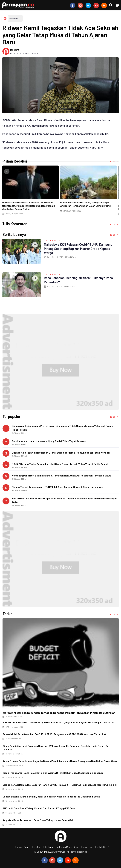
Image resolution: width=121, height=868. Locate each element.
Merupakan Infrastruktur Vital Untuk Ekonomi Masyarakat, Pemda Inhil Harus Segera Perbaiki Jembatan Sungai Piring (30, 206)
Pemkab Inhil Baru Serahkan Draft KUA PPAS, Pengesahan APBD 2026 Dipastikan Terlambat (54, 734)
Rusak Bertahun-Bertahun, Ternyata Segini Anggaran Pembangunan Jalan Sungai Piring (86, 204)
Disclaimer (87, 847)
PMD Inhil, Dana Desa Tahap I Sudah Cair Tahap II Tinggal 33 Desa (39, 808)
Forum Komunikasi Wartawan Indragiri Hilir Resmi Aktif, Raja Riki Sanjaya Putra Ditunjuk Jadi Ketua (58, 722)
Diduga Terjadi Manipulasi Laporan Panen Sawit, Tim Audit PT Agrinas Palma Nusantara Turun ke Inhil (60, 785)
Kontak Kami (102, 847)
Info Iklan (48, 847)
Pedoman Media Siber (67, 847)
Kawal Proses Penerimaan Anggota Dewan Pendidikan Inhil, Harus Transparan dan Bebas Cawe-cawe (60, 761)
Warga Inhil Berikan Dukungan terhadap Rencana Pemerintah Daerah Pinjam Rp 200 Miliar (59, 713)
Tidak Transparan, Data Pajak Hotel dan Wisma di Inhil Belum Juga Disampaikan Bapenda (53, 773)
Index (114, 161)
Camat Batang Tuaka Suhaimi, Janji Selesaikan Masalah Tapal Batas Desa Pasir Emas (51, 796)
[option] (31, 191)
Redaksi (15, 49)
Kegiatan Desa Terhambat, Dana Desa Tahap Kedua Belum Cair (38, 820)
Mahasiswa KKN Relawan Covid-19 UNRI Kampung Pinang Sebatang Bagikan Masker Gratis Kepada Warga (81, 248)
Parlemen (14, 18)
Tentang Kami (22, 847)
